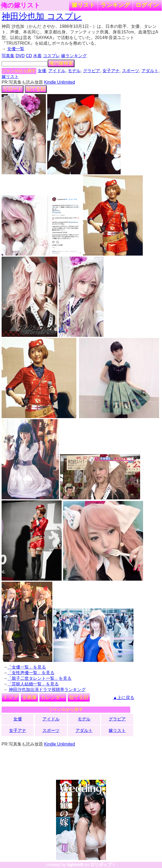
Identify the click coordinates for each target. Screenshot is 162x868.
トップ (10, 697)
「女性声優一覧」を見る (31, 673)
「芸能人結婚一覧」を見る (33, 684)
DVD (20, 56)
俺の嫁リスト (21, 5)
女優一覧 (16, 49)
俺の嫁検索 (61, 63)
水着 (37, 56)
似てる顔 (36, 89)
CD (29, 56)
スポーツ (131, 71)
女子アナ (111, 71)
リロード (13, 89)
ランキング (115, 5)
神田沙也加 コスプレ (42, 16)
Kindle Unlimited (60, 82)
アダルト (150, 71)
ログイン (147, 5)
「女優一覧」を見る (27, 667)
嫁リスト (83, 5)
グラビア (92, 71)
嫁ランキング (74, 56)
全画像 (29, 697)
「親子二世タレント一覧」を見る (39, 678)
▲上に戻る (124, 698)
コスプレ (52, 56)
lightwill (75, 865)
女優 (42, 71)
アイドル (57, 71)
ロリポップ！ (103, 865)
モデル (74, 71)
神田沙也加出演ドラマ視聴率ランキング (47, 690)
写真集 (8, 56)
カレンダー (53, 697)
